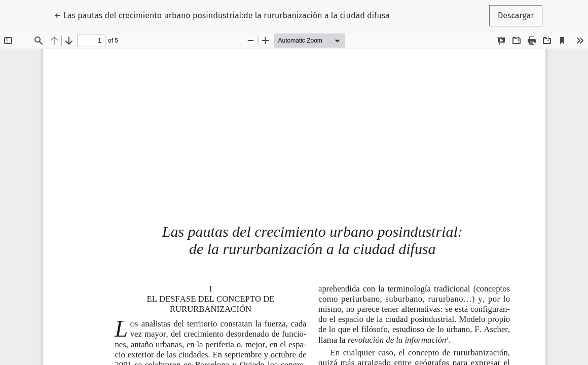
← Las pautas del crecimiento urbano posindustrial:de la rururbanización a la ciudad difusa (222, 15)
